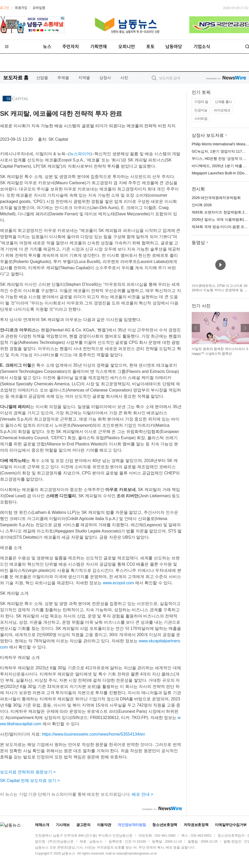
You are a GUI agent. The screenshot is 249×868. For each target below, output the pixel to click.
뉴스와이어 (80, 154)
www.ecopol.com (118, 583)
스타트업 (201, 119)
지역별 (84, 78)
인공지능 (201, 110)
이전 (196, 328)
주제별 (63, 78)
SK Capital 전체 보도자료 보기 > (30, 781)
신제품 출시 (223, 102)
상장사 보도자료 (208, 135)
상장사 (105, 78)
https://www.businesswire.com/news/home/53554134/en (94, 734)
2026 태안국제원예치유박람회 (216, 198)
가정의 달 (201, 102)
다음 (245, 328)
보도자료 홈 (16, 78)
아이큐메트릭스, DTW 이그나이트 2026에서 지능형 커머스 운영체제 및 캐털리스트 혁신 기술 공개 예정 (220, 290)
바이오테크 (222, 110)
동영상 (198, 243)
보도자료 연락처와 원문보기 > (28, 772)
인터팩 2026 (202, 205)
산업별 (42, 78)
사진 (124, 78)
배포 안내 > (142, 794)
